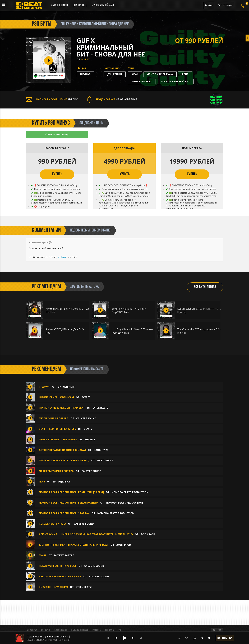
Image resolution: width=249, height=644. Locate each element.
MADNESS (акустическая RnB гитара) (64, 460)
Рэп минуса (31, 630)
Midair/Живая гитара (54, 418)
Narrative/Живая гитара (56, 471)
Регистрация (225, 5)
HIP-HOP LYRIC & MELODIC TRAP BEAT (62, 408)
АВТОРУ (52, 99)
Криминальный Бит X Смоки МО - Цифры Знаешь (75, 309)
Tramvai (45, 387)
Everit (86, 397)
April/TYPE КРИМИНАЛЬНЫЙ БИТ (60, 576)
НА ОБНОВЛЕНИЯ (112, 99)
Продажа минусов (80, 630)
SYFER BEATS (100, 408)
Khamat (90, 439)
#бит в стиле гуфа (160, 74)
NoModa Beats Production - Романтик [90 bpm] (71, 492)
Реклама (110, 630)
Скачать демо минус (57, 134)
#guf (185, 74)
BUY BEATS (46, 630)
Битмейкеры (61, 630)
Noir (42, 482)
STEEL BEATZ (84, 587)
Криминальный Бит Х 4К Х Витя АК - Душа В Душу (206, 309)
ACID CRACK (148, 534)
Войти (209, 5)
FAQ (120, 630)
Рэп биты (97, 630)
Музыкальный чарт (103, 6)
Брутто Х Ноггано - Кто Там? (129, 309)
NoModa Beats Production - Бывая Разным (69, 503)
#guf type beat (142, 81)
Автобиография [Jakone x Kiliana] (62, 450)
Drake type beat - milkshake (58, 439)
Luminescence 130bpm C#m (56, 397)
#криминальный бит (175, 81)
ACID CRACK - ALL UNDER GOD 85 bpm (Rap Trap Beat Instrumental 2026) (86, 534)
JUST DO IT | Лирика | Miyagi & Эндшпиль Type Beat (74, 545)
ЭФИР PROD (124, 545)
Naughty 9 (101, 450)
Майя (43, 555)
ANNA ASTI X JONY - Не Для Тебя (65, 329)
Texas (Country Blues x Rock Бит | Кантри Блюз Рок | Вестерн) (67, 636)
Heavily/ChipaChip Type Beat (58, 566)
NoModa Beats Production (130, 492)
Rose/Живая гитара (52, 524)
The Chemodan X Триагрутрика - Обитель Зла (204, 329)
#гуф (135, 74)
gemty (88, 429)
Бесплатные (80, 6)
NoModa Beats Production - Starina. (64, 513)
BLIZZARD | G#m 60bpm (53, 587)
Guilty (85, 59)
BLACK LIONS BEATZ (37, 640)
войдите (63, 257)
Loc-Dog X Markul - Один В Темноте (133, 329)
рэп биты (42, 24)
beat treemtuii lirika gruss (57, 429)
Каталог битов (59, 6)
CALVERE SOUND (86, 418)
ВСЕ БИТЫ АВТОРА (205, 287)
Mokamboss (105, 460)
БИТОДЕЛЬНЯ (67, 387)
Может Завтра (64, 555)
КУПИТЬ (57, 174)
